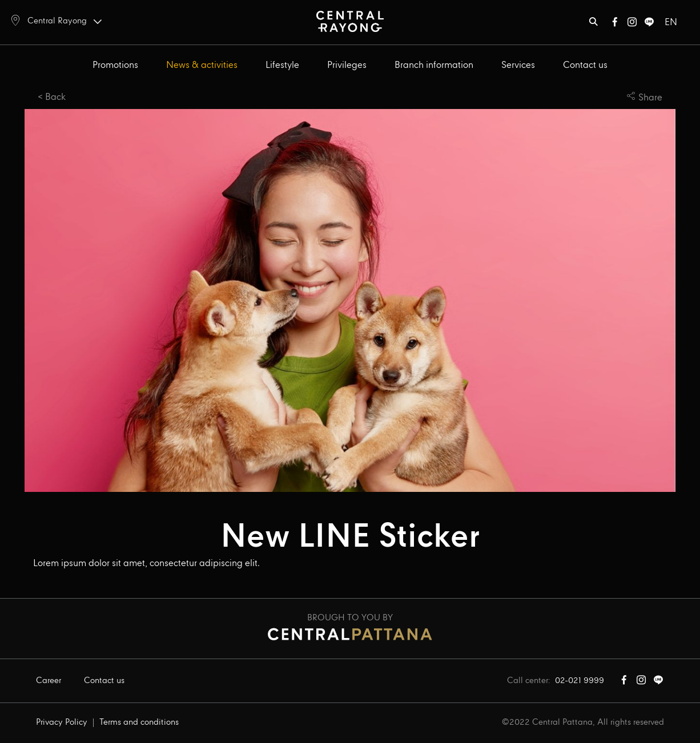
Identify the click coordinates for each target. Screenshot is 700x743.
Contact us (585, 65)
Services (518, 65)
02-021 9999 (580, 681)
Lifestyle (282, 65)
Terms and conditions (139, 722)
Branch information (434, 65)
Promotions (115, 65)
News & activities (202, 65)
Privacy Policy (62, 722)
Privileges (347, 65)
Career (49, 681)
